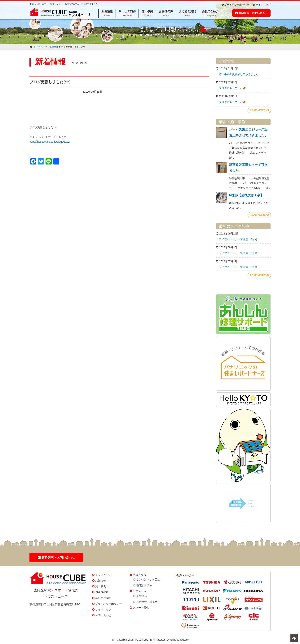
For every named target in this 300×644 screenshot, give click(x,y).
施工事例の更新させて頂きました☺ (240, 74)
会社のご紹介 (103, 598)
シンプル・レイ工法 (148, 580)
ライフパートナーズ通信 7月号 (238, 267)
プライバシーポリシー (235, 5)
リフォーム (140, 591)
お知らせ (101, 581)
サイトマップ (262, 5)
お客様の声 (102, 592)
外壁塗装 (142, 596)
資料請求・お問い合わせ (251, 13)
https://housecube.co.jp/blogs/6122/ (50, 142)
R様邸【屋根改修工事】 (246, 195)
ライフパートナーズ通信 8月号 (238, 253)
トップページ (103, 575)
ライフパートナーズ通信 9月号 (238, 239)
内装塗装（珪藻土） (148, 602)
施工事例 (101, 586)
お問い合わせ (103, 615)
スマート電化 (141, 608)
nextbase (184, 640)
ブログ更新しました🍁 (232, 88)
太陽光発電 (140, 575)
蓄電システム (144, 585)
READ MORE (259, 110)
